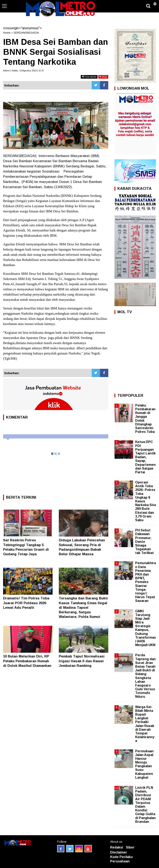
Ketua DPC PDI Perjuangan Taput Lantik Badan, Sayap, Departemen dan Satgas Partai (145, 457)
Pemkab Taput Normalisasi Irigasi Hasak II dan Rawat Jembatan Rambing (82, 661)
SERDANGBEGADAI (26, 33)
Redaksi (117, 847)
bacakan (89, 77)
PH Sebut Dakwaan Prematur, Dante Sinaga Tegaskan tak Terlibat (145, 542)
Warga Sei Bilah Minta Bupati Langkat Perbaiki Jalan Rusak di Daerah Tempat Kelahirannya (145, 724)
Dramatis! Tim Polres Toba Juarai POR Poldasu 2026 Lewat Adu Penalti (26, 603)
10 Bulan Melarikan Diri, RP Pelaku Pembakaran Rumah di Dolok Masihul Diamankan (27, 661)
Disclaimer (119, 852)
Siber (130, 847)
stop (103, 77)
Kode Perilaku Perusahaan (121, 859)
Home (7, 33)
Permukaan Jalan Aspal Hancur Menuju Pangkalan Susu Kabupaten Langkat (144, 764)
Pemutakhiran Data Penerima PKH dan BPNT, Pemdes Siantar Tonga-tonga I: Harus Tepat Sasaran (146, 582)
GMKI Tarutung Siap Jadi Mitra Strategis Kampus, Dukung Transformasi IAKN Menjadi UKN (146, 628)
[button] (155, 2)
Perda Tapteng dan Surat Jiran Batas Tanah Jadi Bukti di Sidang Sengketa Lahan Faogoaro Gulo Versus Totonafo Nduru (145, 676)
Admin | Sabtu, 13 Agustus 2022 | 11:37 (23, 71)
